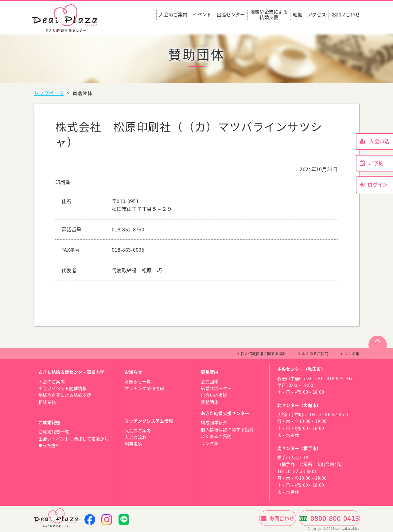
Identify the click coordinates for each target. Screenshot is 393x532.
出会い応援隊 (214, 395)
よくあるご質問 (315, 354)
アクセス (317, 15)
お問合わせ (256, 518)
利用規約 (133, 444)
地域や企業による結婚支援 (269, 15)
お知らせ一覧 (138, 381)
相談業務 (47, 402)
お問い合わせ (346, 15)
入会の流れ (136, 437)
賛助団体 (210, 402)
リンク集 (352, 354)
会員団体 (210, 381)
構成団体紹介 (214, 422)
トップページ (49, 93)
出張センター (231, 15)
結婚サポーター (216, 388)
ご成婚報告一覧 (54, 432)
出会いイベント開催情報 (63, 388)
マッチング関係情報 (144, 388)
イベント (202, 15)
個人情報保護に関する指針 (263, 354)
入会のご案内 (173, 15)
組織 (298, 15)
